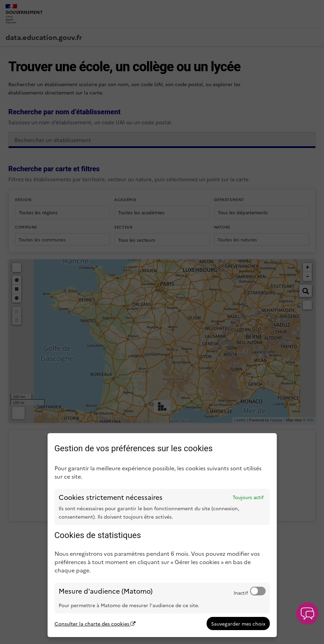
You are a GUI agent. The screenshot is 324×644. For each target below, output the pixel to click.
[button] (307, 613)
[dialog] (162, 535)
